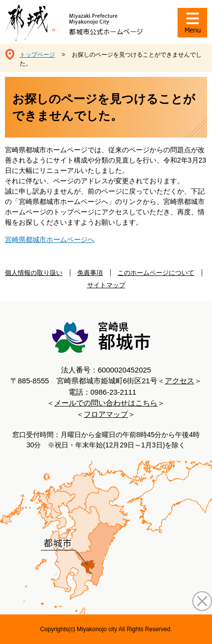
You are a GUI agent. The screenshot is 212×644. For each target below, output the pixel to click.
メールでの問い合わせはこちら (106, 403)
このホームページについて (156, 273)
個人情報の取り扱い (34, 273)
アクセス (180, 381)
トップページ (37, 55)
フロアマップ (106, 414)
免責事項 (90, 273)
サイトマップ (106, 285)
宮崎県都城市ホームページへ (50, 239)
